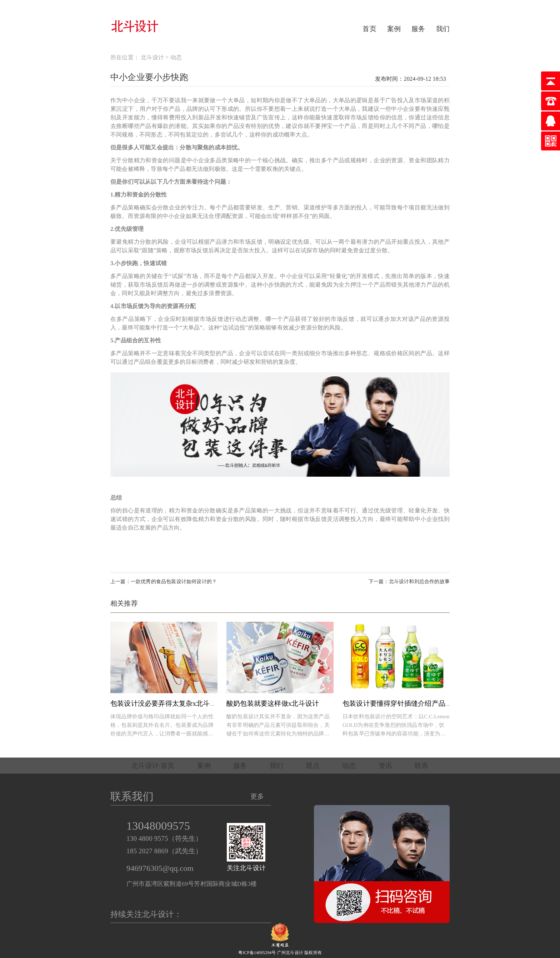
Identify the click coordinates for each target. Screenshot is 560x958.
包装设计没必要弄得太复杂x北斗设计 (167, 703)
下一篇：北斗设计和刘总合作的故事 (409, 582)
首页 (369, 29)
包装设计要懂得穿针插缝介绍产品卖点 (401, 703)
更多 (257, 796)
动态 (176, 57)
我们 (443, 29)
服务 (418, 29)
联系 (421, 766)
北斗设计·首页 (153, 766)
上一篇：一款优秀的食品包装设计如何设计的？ (164, 582)
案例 (394, 29)
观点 (312, 766)
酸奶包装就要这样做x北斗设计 (273, 703)
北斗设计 (152, 57)
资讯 (385, 766)
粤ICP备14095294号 (257, 953)
